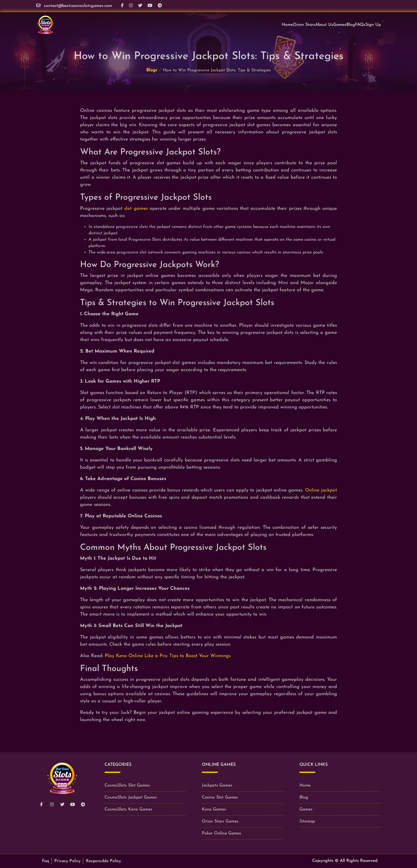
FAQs (360, 25)
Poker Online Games (222, 833)
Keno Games (214, 809)
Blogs (152, 70)
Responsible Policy (103, 861)
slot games (136, 209)
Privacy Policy (67, 861)
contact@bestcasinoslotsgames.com (78, 6)
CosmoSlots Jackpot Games (131, 797)
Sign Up (373, 25)
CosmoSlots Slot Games (127, 785)
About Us (324, 25)
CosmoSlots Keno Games (128, 809)
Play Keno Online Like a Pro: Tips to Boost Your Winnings (168, 656)
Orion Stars (304, 25)
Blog (351, 25)
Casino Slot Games (220, 797)
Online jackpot (321, 490)
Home (287, 25)
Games (340, 25)
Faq (45, 861)
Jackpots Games (217, 785)
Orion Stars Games (220, 821)
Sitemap (307, 821)
